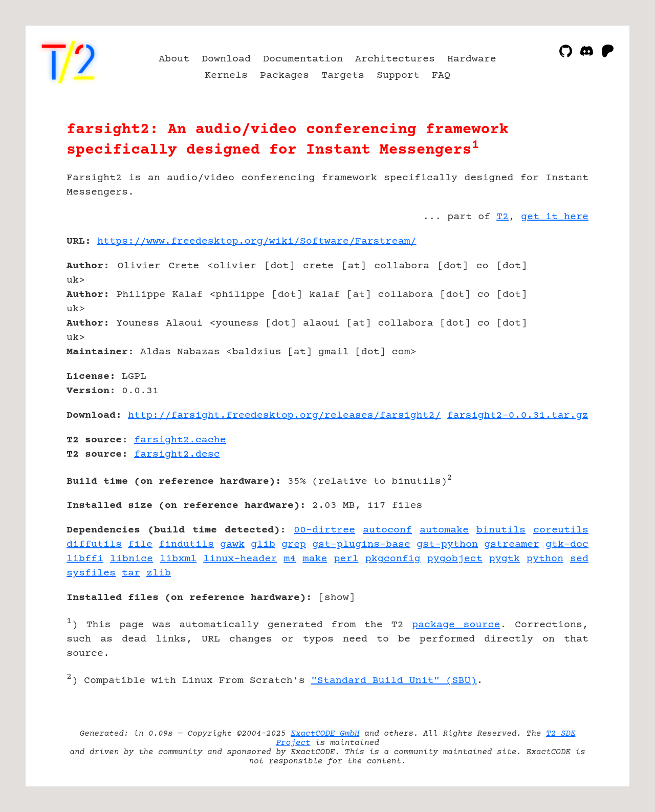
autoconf (387, 530)
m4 (290, 559)
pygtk (505, 559)
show (337, 598)
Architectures (395, 59)
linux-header (240, 559)
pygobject (455, 559)
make (315, 559)
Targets (343, 76)
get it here (555, 217)
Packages (285, 76)
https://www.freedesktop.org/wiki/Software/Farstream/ (257, 241)
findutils (186, 544)
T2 (503, 217)
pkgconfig (393, 559)
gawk (232, 544)
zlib (159, 573)
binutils (501, 530)
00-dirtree (324, 530)
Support (398, 76)
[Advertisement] (558, 301)
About (174, 59)
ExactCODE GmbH (325, 734)
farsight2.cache (180, 440)
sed (579, 559)
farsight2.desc (177, 454)
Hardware (472, 59)
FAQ (441, 76)
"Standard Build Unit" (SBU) (394, 681)
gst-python (447, 544)
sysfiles (91, 573)
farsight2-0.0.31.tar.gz (518, 415)
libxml (178, 559)
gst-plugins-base (361, 544)
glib (263, 544)
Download (226, 59)
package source (456, 625)
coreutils (561, 530)
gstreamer (512, 544)
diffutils (94, 544)
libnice (132, 559)
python (545, 559)
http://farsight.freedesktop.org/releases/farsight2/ (285, 415)
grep (294, 544)
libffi (85, 559)
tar (131, 573)
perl (346, 559)
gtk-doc (567, 544)
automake (444, 530)
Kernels (226, 76)
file (140, 544)
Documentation (303, 59)
